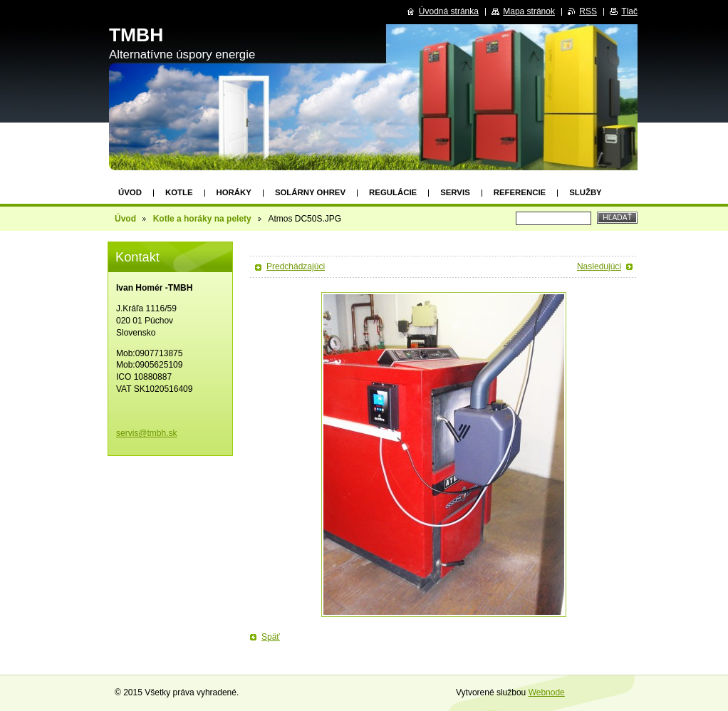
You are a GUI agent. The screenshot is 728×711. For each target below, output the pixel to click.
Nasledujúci (599, 266)
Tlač (629, 11)
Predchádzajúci (296, 266)
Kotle (179, 192)
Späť (271, 637)
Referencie (520, 192)
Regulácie (393, 192)
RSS (588, 11)
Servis (455, 192)
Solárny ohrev (310, 192)
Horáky (234, 192)
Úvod (130, 192)
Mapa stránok (529, 11)
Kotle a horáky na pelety (202, 219)
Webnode (547, 692)
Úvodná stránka (449, 11)
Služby (586, 192)
